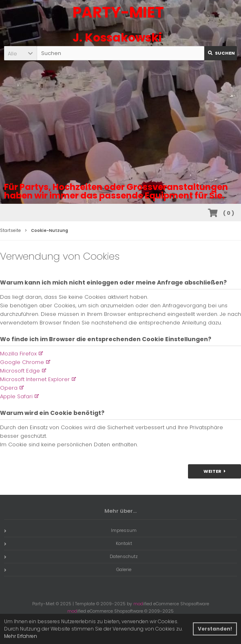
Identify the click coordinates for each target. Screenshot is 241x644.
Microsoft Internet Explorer (35, 379)
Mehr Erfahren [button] (21, 636)
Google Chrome (22, 362)
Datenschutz (71, 556)
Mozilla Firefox (18, 354)
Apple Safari (16, 396)
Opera (9, 388)
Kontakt (68, 543)
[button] (20, 53)
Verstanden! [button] (215, 629)
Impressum (70, 530)
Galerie (68, 569)
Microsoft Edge (20, 371)
